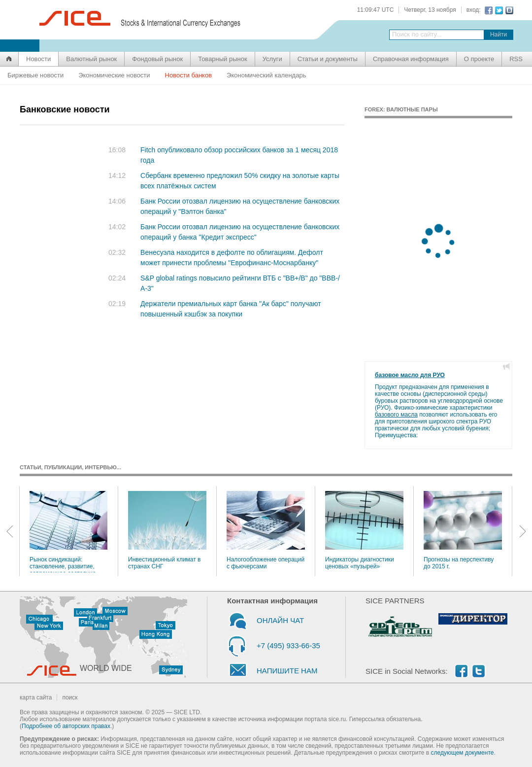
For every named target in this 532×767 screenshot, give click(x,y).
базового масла (396, 415)
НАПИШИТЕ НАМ (287, 671)
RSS (516, 59)
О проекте (479, 59)
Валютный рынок (91, 59)
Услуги (272, 59)
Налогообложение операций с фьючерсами (266, 530)
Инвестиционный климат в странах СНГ (167, 530)
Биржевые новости (35, 75)
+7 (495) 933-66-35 (288, 645)
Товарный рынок (222, 59)
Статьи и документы (328, 59)
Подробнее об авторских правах (66, 726)
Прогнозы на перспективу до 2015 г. (463, 530)
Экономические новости (114, 75)
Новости (38, 59)
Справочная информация (411, 59)
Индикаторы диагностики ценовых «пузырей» (364, 530)
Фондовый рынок (157, 59)
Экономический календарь (266, 75)
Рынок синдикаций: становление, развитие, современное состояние (68, 532)
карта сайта (36, 697)
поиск (70, 697)
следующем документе (463, 753)
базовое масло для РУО (410, 375)
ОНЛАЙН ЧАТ (280, 620)
